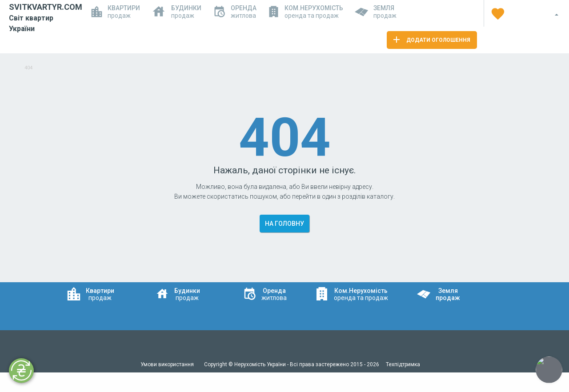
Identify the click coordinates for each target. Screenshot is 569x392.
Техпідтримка (403, 364)
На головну (284, 224)
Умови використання (168, 364)
